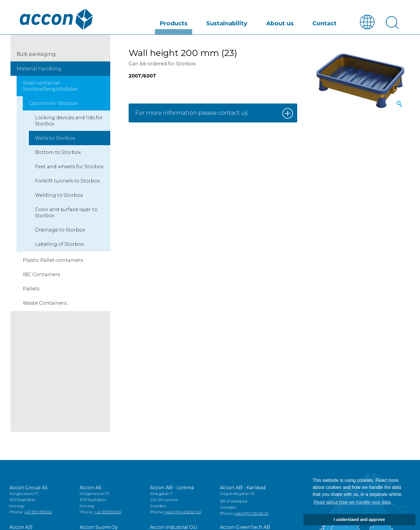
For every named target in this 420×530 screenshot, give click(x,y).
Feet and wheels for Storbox (69, 167)
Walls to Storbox (55, 138)
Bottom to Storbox (58, 153)
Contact (331, 21)
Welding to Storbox (59, 195)
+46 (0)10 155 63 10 (251, 514)
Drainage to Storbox (60, 230)
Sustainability (263, 21)
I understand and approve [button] (359, 520)
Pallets (31, 289)
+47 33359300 (108, 513)
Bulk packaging (36, 54)
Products (225, 21)
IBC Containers (41, 275)
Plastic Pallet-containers (53, 260)
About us (301, 21)
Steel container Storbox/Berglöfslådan (50, 86)
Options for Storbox (53, 104)
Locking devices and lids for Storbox (69, 121)
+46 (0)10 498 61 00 (183, 513)
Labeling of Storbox (59, 244)
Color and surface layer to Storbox (66, 213)
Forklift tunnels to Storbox (67, 181)
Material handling (39, 69)
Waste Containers (45, 303)
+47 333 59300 (38, 513)
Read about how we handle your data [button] (352, 502)
